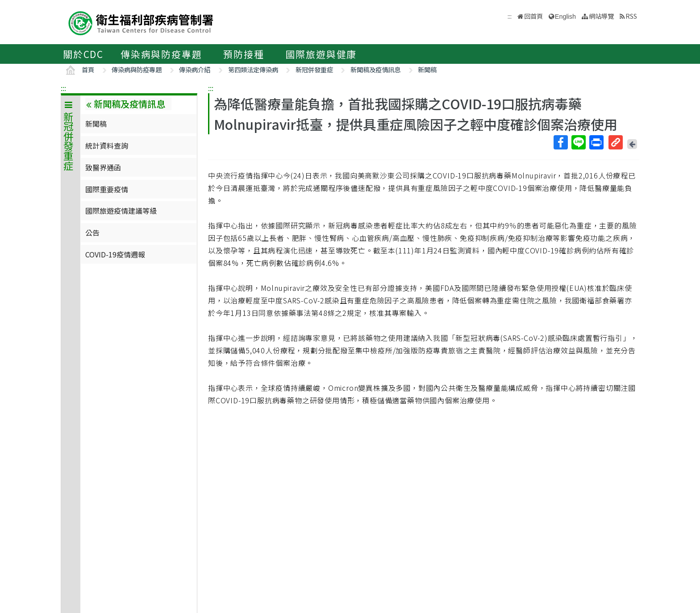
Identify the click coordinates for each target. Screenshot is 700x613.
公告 (92, 232)
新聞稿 (427, 69)
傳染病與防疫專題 (161, 54)
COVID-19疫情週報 (115, 254)
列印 (596, 142)
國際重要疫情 (107, 189)
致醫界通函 (103, 167)
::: (63, 88)
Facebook (560, 142)
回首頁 (533, 16)
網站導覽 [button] (601, 16)
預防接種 (244, 54)
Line (578, 142)
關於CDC (83, 54)
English (565, 17)
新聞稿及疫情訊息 (375, 69)
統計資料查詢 (107, 145)
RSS (631, 16)
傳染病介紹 (195, 69)
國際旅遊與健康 (321, 54)
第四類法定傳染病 (253, 69)
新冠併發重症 (314, 69)
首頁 (88, 69)
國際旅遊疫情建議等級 (121, 211)
